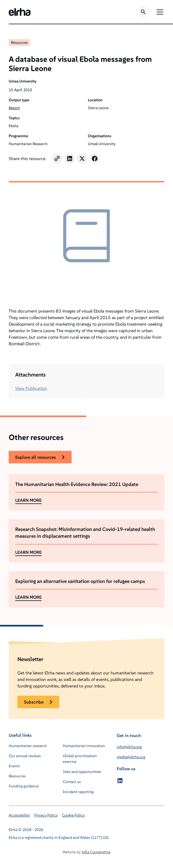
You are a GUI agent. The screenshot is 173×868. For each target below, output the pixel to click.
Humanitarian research (28, 746)
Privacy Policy (46, 815)
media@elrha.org (131, 757)
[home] (20, 12)
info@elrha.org (129, 747)
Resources (19, 42)
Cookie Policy (73, 815)
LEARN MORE (28, 500)
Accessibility (19, 815)
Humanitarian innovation (84, 746)
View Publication (31, 388)
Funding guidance (24, 786)
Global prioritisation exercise (80, 759)
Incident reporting (78, 792)
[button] (159, 12)
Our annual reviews (25, 756)
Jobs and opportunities (82, 772)
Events (14, 766)
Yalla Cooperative (96, 852)
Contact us (72, 782)
